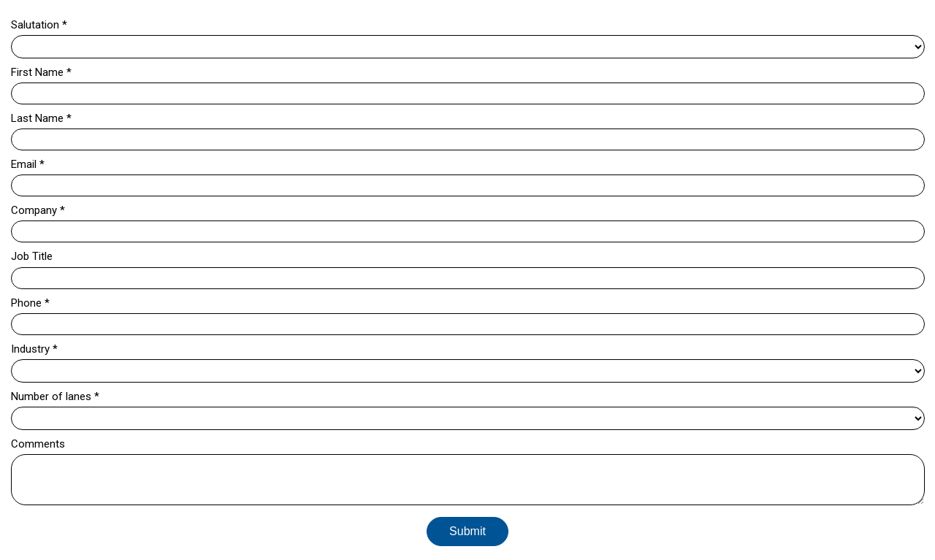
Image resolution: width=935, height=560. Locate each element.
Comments (38, 444)
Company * (38, 210)
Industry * (34, 349)
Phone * (30, 303)
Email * (28, 164)
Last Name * (41, 118)
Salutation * (39, 25)
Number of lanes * (55, 396)
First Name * (41, 72)
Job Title (32, 256)
